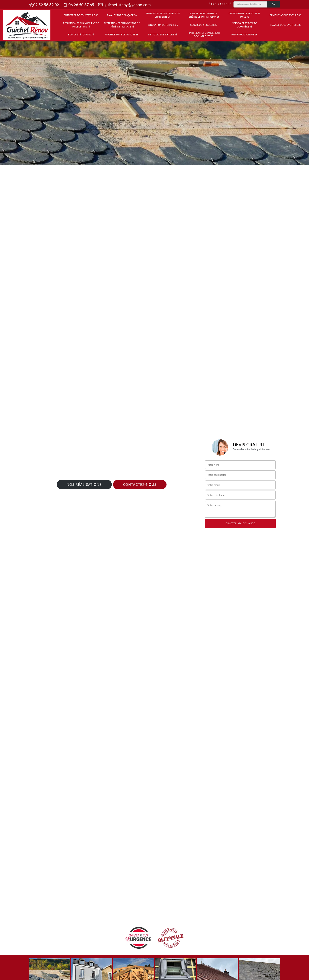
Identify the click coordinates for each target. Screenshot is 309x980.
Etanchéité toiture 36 (81, 35)
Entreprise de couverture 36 (81, 15)
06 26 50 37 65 (79, 5)
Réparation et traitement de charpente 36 (163, 15)
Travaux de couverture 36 (285, 25)
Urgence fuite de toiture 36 (122, 35)
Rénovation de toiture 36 (163, 25)
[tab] (154, 102)
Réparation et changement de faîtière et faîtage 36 (122, 25)
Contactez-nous (140, 485)
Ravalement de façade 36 (122, 15)
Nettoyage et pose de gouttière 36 (245, 25)
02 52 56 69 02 (44, 5)
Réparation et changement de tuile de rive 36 (81, 25)
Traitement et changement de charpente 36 (204, 35)
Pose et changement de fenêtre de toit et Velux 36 (204, 15)
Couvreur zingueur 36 (204, 25)
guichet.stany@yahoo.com (124, 5)
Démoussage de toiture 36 (285, 15)
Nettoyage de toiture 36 (163, 35)
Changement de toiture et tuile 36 (245, 15)
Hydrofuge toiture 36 (244, 35)
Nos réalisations (84, 485)
